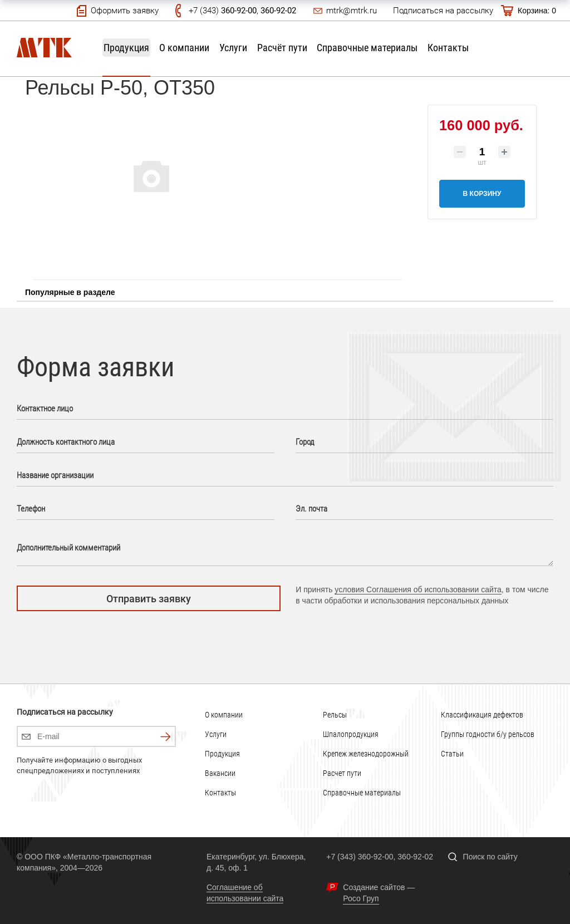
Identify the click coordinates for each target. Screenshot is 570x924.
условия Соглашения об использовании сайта (418, 589)
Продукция (126, 48)
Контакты (448, 48)
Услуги (233, 48)
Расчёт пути (282, 48)
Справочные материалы (367, 48)
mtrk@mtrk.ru (352, 11)
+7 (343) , (242, 11)
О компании (184, 48)
